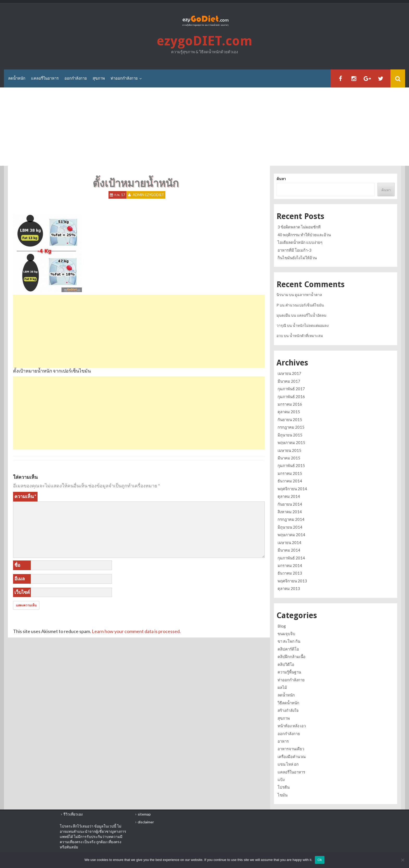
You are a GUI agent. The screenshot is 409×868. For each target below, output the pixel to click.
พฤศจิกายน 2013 (292, 581)
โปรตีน (284, 787)
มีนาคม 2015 (289, 458)
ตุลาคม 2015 (289, 412)
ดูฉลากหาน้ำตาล (308, 295)
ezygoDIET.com (204, 41)
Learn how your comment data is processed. (136, 631)
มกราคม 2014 (290, 565)
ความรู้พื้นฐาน (289, 672)
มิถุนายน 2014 (290, 527)
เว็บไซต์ (22, 592)
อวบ (280, 336)
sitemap (144, 814)
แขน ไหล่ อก (288, 764)
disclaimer (146, 822)
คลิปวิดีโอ (286, 664)
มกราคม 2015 (290, 473)
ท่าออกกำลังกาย (124, 78)
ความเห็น (25, 496)
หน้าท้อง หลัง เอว (292, 726)
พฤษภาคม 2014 (291, 535)
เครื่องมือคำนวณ (292, 757)
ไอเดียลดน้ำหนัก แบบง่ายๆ (300, 242)
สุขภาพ (99, 78)
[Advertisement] (204, 127)
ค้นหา (281, 179)
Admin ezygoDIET (148, 195)
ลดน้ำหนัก (17, 78)
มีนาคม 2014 (289, 550)
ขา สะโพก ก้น (289, 641)
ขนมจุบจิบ (286, 634)
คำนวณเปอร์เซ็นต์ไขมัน (305, 305)
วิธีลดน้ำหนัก (288, 703)
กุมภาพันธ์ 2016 (291, 397)
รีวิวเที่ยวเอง (73, 814)
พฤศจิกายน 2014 (292, 489)
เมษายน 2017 (289, 373)
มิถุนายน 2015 (290, 435)
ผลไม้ (282, 687)
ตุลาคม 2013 (289, 588)
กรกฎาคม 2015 (291, 427)
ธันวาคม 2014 (290, 481)
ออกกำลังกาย (76, 78)
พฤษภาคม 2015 (291, 442)
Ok (320, 860)
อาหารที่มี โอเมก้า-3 (294, 250)
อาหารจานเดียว (291, 749)
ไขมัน (282, 795)
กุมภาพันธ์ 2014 (291, 558)
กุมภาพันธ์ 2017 (291, 389)
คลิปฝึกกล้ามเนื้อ (291, 657)
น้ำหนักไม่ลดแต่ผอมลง (311, 325)
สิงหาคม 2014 (290, 512)
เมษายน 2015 (289, 450)
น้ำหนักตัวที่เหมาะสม (306, 336)
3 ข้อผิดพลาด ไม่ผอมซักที (299, 227)
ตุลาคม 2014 (289, 496)
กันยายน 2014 (290, 504)
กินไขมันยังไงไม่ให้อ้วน (297, 258)
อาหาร (283, 741)
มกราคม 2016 (290, 404)
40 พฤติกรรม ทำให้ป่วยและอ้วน (304, 235)
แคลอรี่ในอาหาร (45, 78)
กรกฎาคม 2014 (291, 519)
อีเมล (20, 578)
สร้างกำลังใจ (288, 710)
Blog (282, 626)
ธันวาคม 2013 (290, 573)
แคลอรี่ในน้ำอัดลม (312, 315)
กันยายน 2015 (290, 420)
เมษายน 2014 (289, 542)
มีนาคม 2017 (289, 381)
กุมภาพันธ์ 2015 (291, 465)
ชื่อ (17, 565)
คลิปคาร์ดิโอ (288, 649)
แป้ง (281, 780)
